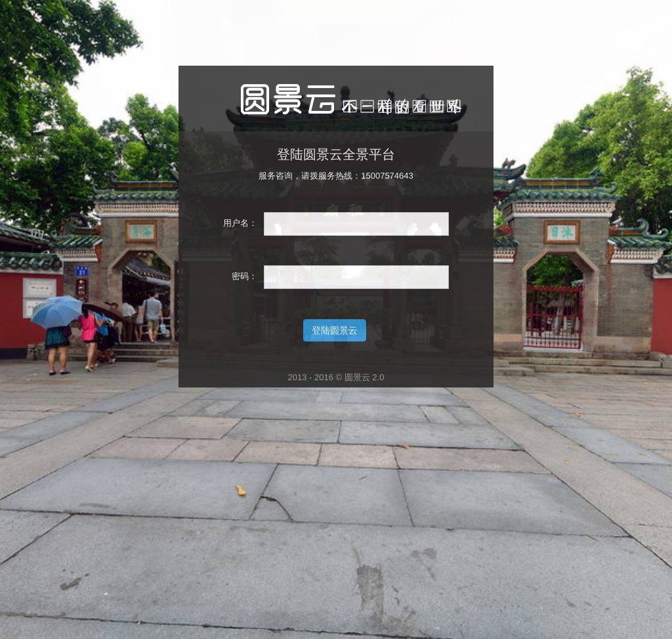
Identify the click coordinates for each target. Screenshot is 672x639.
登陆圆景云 (335, 330)
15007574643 (387, 176)
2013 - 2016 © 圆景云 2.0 (336, 377)
